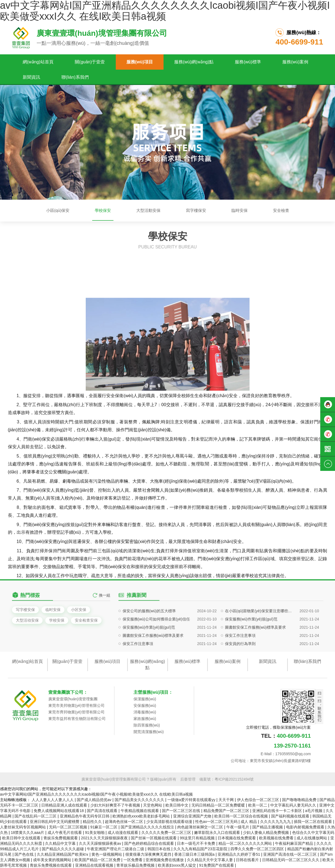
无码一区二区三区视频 (69, 827)
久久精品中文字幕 (61, 843)
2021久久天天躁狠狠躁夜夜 (105, 838)
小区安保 (79, 610)
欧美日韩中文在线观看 (22, 838)
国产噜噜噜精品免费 (300, 800)
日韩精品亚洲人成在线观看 (65, 805)
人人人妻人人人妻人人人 (53, 800)
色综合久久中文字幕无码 (313, 832)
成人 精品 (249, 822)
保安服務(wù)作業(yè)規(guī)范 (251, 645)
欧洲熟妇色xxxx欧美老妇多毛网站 (142, 816)
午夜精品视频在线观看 (140, 811)
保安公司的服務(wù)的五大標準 (149, 637)
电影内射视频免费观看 (306, 827)
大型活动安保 (27, 620)
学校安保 (57, 620)
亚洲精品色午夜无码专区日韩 (85, 816)
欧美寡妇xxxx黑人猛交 (177, 865)
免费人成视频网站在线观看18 (59, 811)
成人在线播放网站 (312, 838)
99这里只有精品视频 (198, 838)
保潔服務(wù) (145, 699)
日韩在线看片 (248, 860)
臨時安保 (205, 211)
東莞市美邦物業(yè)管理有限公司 (76, 705)
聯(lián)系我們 (75, 77)
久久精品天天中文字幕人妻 (211, 860)
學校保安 (134, 211)
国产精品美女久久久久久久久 (140, 800)
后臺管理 (188, 779)
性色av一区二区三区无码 (217, 822)
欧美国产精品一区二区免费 (98, 860)
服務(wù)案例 (295, 62)
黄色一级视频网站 (107, 854)
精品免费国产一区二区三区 (227, 811)
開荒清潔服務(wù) (149, 732)
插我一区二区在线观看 (313, 822)
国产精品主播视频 (268, 827)
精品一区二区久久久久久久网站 (246, 843)
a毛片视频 (315, 811)
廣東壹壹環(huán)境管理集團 (73, 699)
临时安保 (53, 610)
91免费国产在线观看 (217, 865)
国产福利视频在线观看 (291, 816)
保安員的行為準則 (240, 670)
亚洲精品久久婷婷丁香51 (239, 854)
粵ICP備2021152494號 (234, 779)
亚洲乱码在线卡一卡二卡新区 (278, 811)
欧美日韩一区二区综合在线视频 (242, 816)
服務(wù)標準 (248, 62)
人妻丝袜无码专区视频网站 (23, 827)
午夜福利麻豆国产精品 (295, 843)
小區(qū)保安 (111, 211)
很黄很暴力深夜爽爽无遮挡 (149, 854)
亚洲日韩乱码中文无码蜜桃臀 (55, 822)
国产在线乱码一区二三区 (36, 816)
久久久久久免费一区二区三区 (167, 832)
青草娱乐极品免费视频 (136, 865)
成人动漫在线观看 (123, 832)
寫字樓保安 (182, 211)
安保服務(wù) (145, 705)
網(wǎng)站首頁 (38, 62)
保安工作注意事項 (240, 662)
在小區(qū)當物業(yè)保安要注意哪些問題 (260, 637)
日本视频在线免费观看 (237, 838)
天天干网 (227, 800)
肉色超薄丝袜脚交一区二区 (201, 827)
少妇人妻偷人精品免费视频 (266, 832)
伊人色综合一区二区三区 (259, 800)
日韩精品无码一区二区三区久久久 (291, 860)
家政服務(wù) (145, 719)
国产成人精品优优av (95, 800)
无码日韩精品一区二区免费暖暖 (219, 805)
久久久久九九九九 (276, 822)
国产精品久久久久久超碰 (63, 849)
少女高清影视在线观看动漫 (170, 822)
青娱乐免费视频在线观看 (51, 865)
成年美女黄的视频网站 (53, 860)
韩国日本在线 (159, 849)
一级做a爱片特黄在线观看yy (192, 800)
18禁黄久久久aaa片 (28, 832)
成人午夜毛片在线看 (65, 832)
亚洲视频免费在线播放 (165, 860)
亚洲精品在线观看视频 (95, 865)
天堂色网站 (153, 805)
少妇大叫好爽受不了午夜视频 (116, 805)
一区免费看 (134, 860)
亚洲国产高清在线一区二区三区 (290, 854)
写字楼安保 (25, 610)
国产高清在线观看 (103, 811)
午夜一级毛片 (238, 827)
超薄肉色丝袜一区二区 (124, 822)
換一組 (105, 602)
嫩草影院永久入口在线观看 (218, 832)
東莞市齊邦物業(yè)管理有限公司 (76, 712)
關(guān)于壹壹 (90, 62)
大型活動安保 (158, 211)
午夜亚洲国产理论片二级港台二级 (116, 849)
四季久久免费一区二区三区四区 (258, 849)
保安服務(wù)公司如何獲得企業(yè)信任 (156, 645)
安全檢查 (226, 211)
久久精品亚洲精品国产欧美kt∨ (63, 854)
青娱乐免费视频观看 (61, 838)
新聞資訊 (31, 77)
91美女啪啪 (95, 832)
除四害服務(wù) (147, 725)
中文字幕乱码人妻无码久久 (294, 805)
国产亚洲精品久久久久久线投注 (148, 827)
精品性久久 (93, 822)
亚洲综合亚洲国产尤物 (193, 816)
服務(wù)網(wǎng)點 (194, 62)
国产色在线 (25, 854)
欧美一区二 (258, 805)
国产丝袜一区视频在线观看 (154, 838)
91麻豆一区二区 (104, 827)
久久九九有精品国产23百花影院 (201, 849)
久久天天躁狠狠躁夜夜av (101, 843)
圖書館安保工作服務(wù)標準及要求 (255, 653)
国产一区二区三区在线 (182, 811)
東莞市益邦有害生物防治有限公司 (77, 719)
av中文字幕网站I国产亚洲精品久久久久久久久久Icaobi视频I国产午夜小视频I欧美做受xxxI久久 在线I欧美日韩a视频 (96, 794)
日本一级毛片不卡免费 (197, 843)
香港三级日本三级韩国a (195, 854)
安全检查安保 (86, 620)
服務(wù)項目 (140, 62)
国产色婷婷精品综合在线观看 (150, 843)
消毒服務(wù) (145, 712)
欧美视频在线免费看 (277, 838)
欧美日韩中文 (177, 805)
